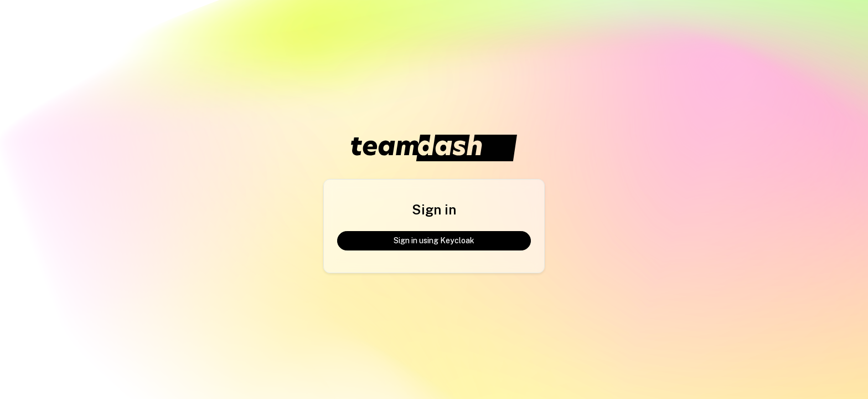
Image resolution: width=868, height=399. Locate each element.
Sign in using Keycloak (434, 241)
